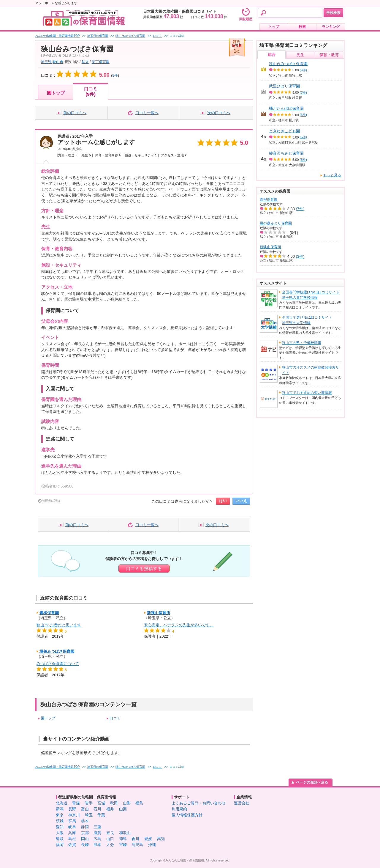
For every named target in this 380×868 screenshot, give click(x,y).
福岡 (60, 845)
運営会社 (242, 803)
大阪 (60, 833)
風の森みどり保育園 (276, 223)
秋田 (114, 803)
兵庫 (72, 833)
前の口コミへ (75, 113)
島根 (72, 839)
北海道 (62, 803)
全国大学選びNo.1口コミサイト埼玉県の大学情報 (307, 320)
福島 (139, 803)
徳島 (123, 839)
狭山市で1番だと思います (59, 625)
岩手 (89, 803)
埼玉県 (46, 62)
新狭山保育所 (159, 613)
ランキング (331, 27)
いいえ (241, 501)
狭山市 (58, 62)
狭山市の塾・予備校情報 (302, 343)
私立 (85, 62)
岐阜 (72, 827)
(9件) (303, 70)
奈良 (110, 833)
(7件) (303, 92)
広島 (97, 839)
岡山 (85, 839)
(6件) (303, 115)
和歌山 (125, 833)
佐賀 (72, 845)
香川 (135, 839)
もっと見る (332, 175)
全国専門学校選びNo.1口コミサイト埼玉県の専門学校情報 (311, 295)
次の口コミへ (219, 113)
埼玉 (89, 815)
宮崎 (123, 845)
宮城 (101, 803)
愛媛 (148, 839)
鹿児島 (137, 845)
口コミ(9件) (91, 91)
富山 (85, 809)
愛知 (60, 827)
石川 (97, 809)
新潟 (60, 809)
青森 (76, 803)
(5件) (303, 137)
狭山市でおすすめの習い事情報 (307, 393)
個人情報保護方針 (187, 815)
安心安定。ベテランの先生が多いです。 (179, 625)
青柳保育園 (49, 613)
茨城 (60, 821)
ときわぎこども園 (284, 131)
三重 (97, 827)
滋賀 (97, 833)
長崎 (85, 845)
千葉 (101, 815)
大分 (110, 845)
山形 (127, 803)
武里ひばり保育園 (284, 86)
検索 (302, 27)
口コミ (115, 718)
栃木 (85, 821)
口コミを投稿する (144, 569)
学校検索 (333, 13)
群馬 (72, 821)
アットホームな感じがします (96, 142)
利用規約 (179, 809)
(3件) (300, 256)
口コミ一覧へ (147, 113)
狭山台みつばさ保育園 (288, 64)
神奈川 (74, 815)
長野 (72, 809)
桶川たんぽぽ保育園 (286, 108)
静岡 (85, 827)
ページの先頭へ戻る (312, 782)
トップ (274, 27)
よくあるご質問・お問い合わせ (199, 803)
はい (223, 501)
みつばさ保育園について (58, 664)
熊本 (97, 845)
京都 (85, 833)
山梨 (123, 809)
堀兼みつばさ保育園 (57, 651)
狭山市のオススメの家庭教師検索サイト (311, 370)
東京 (60, 815)
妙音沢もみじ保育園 (286, 153)
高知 (161, 839)
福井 (110, 809)
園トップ (56, 93)
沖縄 (152, 845)
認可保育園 (101, 62)
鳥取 (60, 839)
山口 (110, 839)
